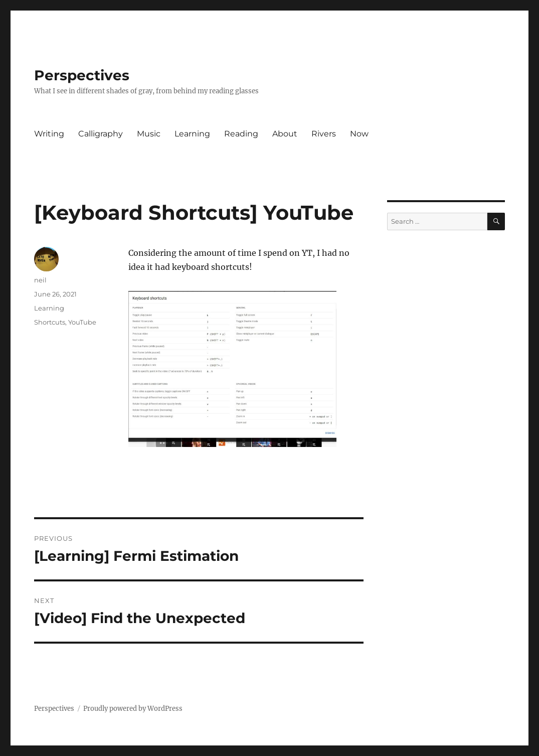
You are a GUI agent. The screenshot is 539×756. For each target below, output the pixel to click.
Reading (241, 134)
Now (359, 134)
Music (149, 134)
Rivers (324, 134)
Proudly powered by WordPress (133, 709)
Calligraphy (101, 134)
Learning (192, 134)
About (285, 134)
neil (40, 280)
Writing (49, 134)
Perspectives (82, 75)
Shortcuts (50, 322)
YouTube (82, 322)
